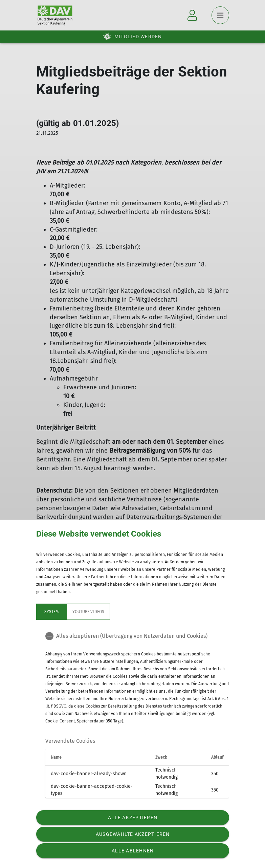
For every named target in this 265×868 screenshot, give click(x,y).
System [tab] (51, 612)
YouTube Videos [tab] (88, 612)
